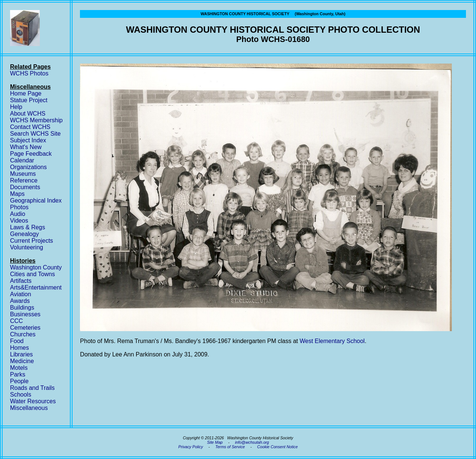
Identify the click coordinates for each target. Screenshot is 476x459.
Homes (20, 348)
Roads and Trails (32, 388)
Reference (24, 180)
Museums (23, 174)
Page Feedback (31, 154)
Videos (19, 221)
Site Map (215, 442)
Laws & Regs (28, 227)
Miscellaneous (29, 408)
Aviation (21, 294)
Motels (19, 368)
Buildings (22, 308)
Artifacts (21, 281)
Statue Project (29, 100)
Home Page (26, 93)
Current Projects (32, 241)
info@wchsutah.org (252, 442)
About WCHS (28, 114)
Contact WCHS (30, 127)
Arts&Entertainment (36, 287)
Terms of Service (230, 447)
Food (17, 341)
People (19, 381)
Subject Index (28, 140)
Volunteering (27, 247)
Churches (23, 334)
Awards (20, 301)
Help (16, 107)
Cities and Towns (33, 274)
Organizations (28, 167)
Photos (19, 207)
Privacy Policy (190, 447)
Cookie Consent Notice (278, 447)
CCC (17, 321)
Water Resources (33, 401)
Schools (21, 395)
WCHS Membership (36, 120)
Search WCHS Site (35, 134)
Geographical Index (36, 201)
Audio (18, 214)
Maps (17, 194)
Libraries (21, 354)
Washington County (36, 267)
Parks (18, 374)
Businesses (25, 314)
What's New (26, 147)
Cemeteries (25, 328)
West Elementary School (332, 341)
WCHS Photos (29, 73)
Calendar (22, 160)
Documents (25, 187)
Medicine (22, 361)
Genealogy (24, 234)
